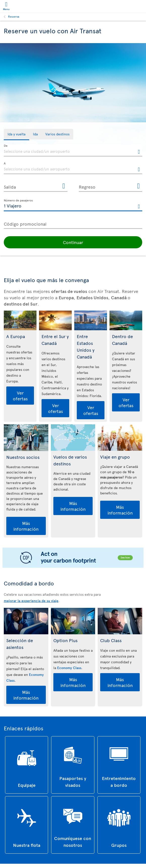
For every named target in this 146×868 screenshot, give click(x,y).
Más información (26, 524)
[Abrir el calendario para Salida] (64, 186)
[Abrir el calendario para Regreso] (138, 186)
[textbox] (73, 151)
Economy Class (69, 666)
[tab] (16, 134)
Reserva (14, 16)
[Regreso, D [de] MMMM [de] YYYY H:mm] (111, 186)
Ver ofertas (20, 394)
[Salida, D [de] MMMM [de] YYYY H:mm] (36, 186)
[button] (73, 241)
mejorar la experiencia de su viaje (31, 599)
